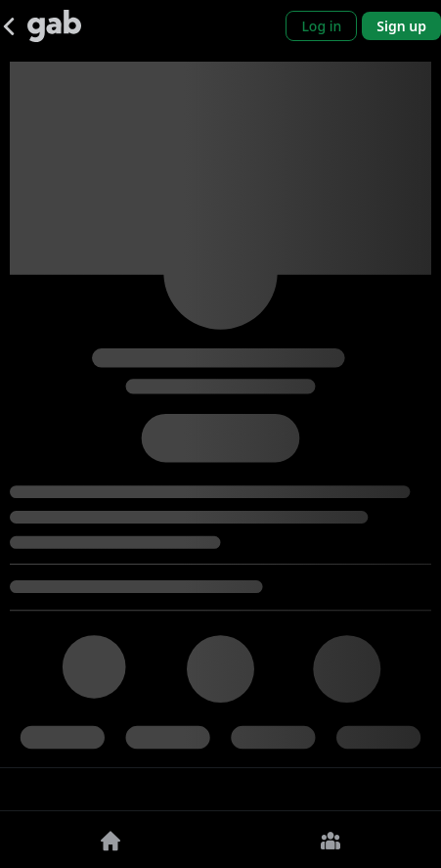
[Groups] (331, 840)
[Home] (110, 840)
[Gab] (54, 26)
